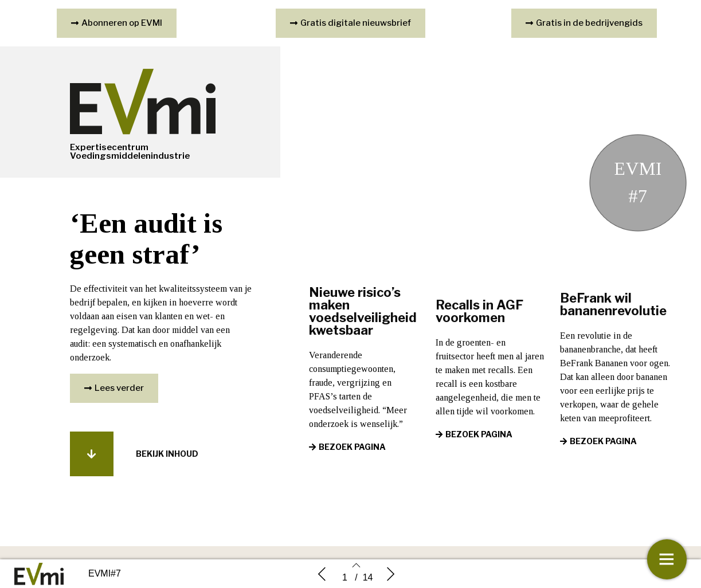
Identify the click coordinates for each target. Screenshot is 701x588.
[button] (114, 389)
